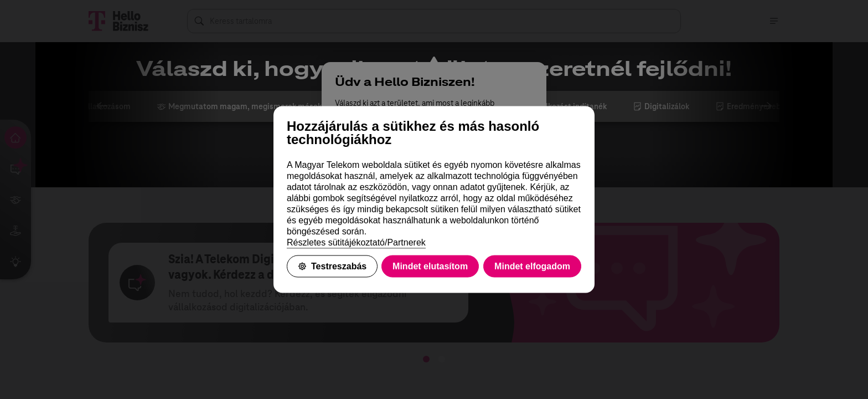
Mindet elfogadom (532, 266)
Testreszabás (332, 266)
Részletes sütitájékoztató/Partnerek (356, 242)
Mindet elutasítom (430, 266)
